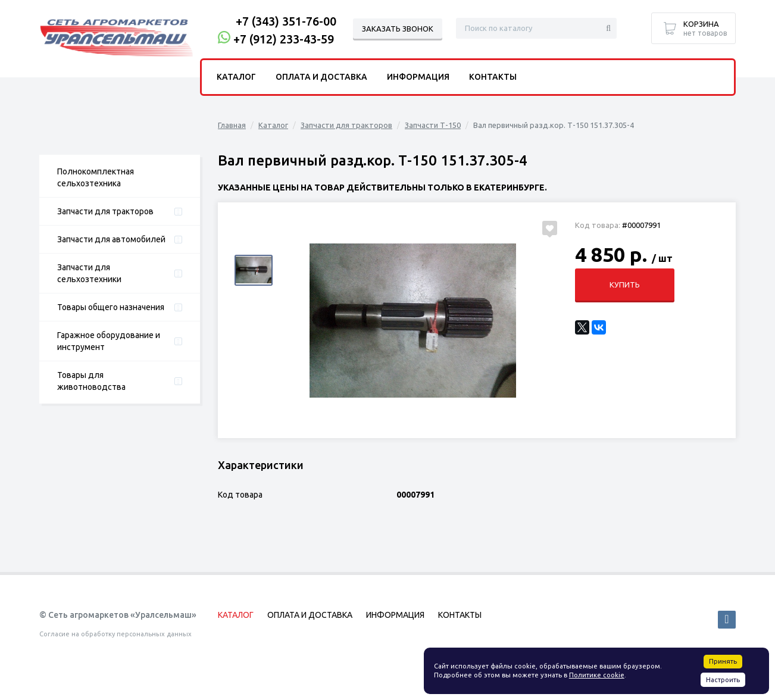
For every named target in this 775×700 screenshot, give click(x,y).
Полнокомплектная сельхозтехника (96, 177)
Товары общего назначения (111, 307)
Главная (232, 125)
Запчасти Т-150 (433, 125)
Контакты (493, 77)
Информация (418, 77)
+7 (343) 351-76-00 (286, 21)
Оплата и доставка (321, 77)
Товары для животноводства (91, 381)
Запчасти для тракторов (105, 211)
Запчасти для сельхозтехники (89, 273)
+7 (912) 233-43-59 (284, 39)
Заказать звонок (398, 29)
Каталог (273, 125)
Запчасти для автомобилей (111, 239)
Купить (624, 285)
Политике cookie (597, 675)
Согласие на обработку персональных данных (115, 634)
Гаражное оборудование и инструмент (109, 341)
